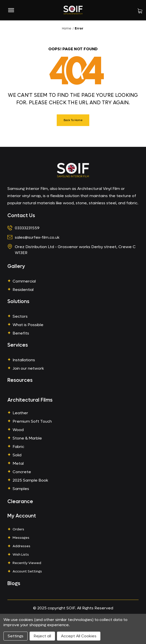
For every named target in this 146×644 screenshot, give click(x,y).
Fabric (18, 447)
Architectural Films (30, 400)
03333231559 (27, 228)
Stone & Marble (27, 438)
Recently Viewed (27, 563)
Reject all (42, 636)
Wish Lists (21, 554)
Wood (18, 430)
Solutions (18, 302)
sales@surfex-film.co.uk (37, 237)
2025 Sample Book (30, 480)
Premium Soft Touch (32, 421)
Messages (21, 538)
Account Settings (27, 571)
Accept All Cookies (79, 636)
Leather (20, 413)
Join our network (28, 368)
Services (18, 345)
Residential (23, 290)
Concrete (22, 472)
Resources (20, 380)
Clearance (20, 502)
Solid (17, 455)
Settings (16, 636)
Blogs (14, 584)
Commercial (24, 281)
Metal (18, 463)
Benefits (21, 333)
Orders (18, 529)
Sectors (20, 316)
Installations (24, 360)
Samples (21, 489)
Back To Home (73, 120)
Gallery (16, 266)
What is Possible (28, 325)
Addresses (21, 546)
